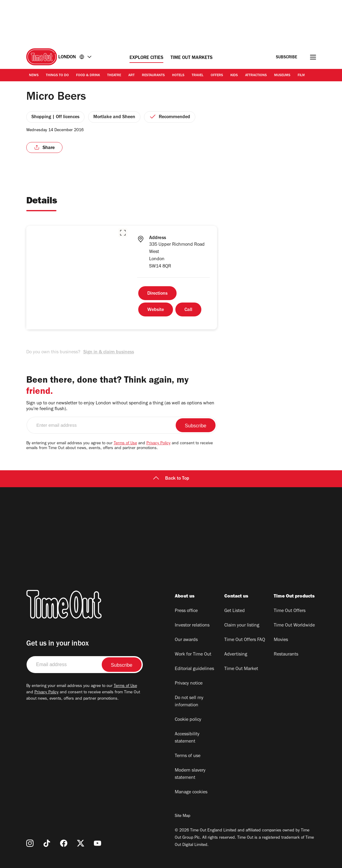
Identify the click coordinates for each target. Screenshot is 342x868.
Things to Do (57, 76)
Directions (157, 294)
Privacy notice (189, 684)
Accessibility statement (187, 738)
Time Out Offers (290, 611)
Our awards (186, 640)
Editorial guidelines (194, 669)
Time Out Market (241, 669)
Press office (186, 611)
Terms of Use (125, 444)
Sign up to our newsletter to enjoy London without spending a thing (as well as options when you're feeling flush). (120, 406)
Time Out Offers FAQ (245, 640)
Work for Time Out (193, 655)
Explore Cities (146, 58)
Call (188, 310)
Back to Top (171, 479)
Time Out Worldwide (294, 626)
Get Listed (235, 611)
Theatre (114, 76)
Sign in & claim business (109, 352)
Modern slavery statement (190, 774)
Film (301, 76)
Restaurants (153, 76)
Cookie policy (188, 720)
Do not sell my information (189, 702)
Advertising (236, 655)
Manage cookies (191, 792)
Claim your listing (242, 626)
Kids (234, 76)
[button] (123, 233)
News (34, 76)
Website (156, 310)
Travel (198, 76)
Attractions (256, 76)
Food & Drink (88, 76)
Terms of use (188, 756)
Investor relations (192, 626)
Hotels (178, 76)
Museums (282, 76)
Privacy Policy (158, 444)
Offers (217, 76)
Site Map (182, 816)
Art (131, 76)
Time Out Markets (192, 58)
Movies (281, 640)
